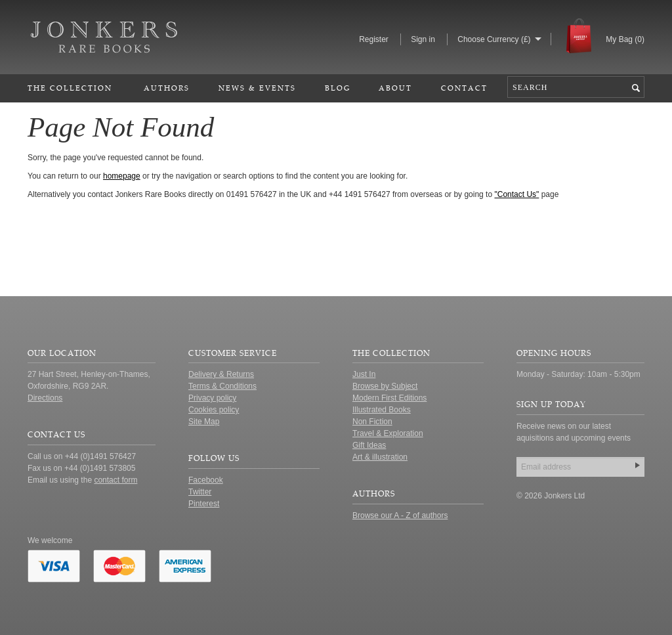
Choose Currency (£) (494, 39)
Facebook (206, 480)
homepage (122, 176)
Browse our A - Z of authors (400, 515)
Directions (45, 398)
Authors (167, 88)
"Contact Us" (516, 194)
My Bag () (625, 39)
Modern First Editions (389, 398)
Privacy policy (212, 398)
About (395, 88)
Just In (364, 374)
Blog (338, 88)
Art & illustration (380, 457)
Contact (464, 88)
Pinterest (204, 504)
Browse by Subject (385, 386)
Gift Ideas (369, 445)
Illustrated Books (382, 410)
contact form (115, 480)
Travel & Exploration (388, 433)
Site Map (204, 422)
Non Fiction (372, 422)
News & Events (257, 88)
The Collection (70, 88)
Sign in (423, 39)
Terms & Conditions (222, 386)
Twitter (200, 492)
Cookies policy (214, 410)
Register (374, 39)
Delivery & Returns (221, 374)
